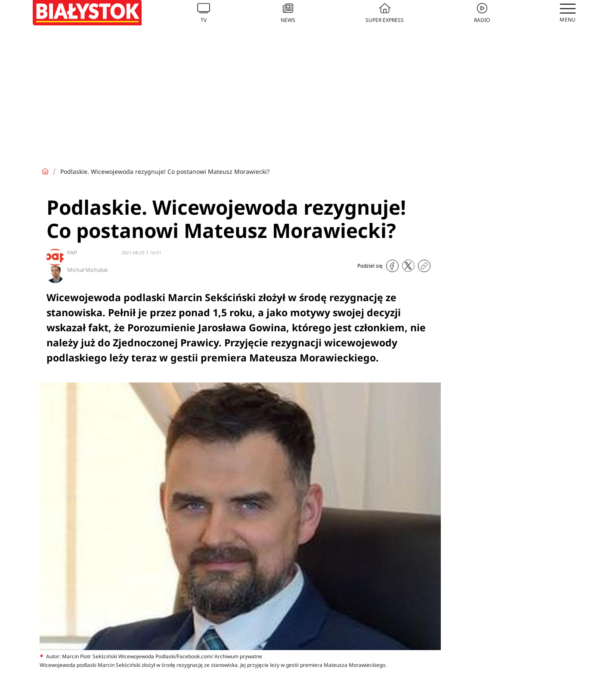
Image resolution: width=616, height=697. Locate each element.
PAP (72, 253)
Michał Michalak (88, 270)
